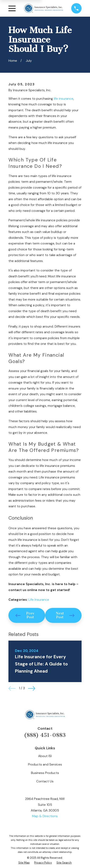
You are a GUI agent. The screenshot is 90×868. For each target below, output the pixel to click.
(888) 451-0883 (45, 735)
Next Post (65, 615)
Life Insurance (39, 600)
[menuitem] (24, 863)
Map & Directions (45, 816)
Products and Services (45, 765)
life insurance (64, 99)
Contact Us (45, 781)
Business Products (45, 773)
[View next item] (32, 688)
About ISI (45, 756)
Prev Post (25, 615)
